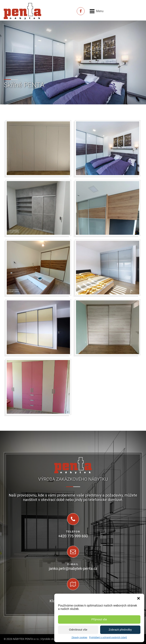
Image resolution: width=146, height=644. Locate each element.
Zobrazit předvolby (120, 630)
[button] (139, 598)
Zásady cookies (79, 637)
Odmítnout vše (78, 630)
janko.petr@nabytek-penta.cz (73, 568)
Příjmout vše (99, 619)
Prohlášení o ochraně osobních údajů (108, 637)
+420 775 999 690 (73, 536)
